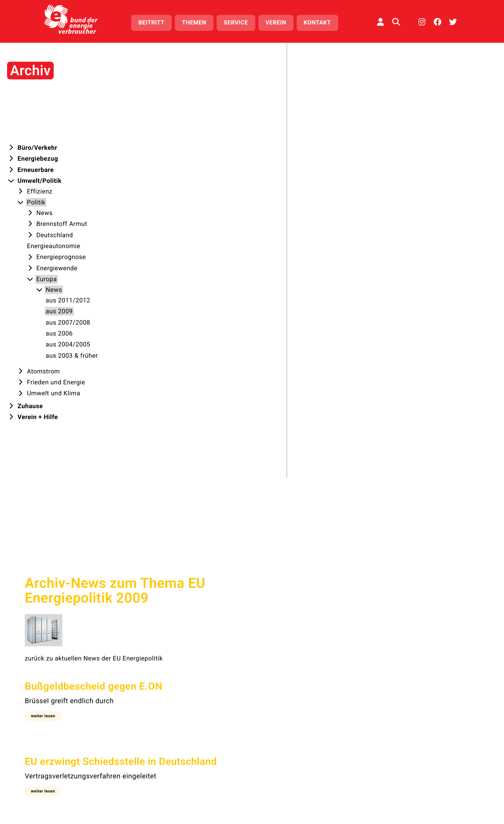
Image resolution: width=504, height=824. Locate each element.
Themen (197, 22)
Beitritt (154, 22)
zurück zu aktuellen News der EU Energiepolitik (215, 180)
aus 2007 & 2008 (252, 578)
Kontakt (320, 22)
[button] (167, 237)
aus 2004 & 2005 (331, 578)
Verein (279, 22)
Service (239, 22)
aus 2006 (291, 578)
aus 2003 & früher (382, 578)
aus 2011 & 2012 (173, 578)
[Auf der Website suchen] (396, 21)
